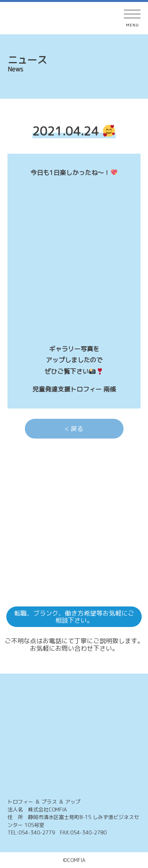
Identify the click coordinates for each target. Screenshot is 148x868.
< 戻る (74, 429)
